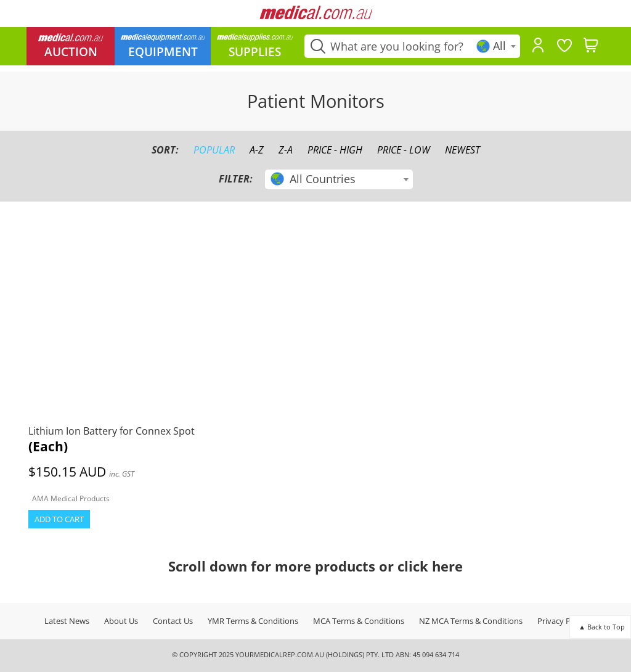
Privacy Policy (562, 621)
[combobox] (497, 46)
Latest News (67, 621)
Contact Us (173, 621)
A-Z (257, 150)
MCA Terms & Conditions (359, 621)
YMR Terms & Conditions (253, 621)
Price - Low (404, 150)
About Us (121, 621)
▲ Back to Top (602, 627)
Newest (462, 150)
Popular (214, 150)
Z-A (286, 150)
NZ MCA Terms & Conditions (471, 621)
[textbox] (497, 46)
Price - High (335, 150)
